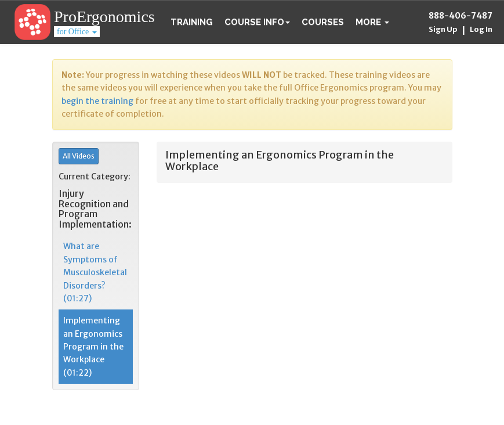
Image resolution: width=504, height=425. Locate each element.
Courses (323, 22)
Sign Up (443, 29)
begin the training (97, 101)
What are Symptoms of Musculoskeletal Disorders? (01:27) (95, 272)
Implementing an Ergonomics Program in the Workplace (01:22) (93, 347)
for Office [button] (77, 32)
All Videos (79, 156)
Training (192, 22)
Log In (481, 29)
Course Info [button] (257, 22)
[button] (372, 22)
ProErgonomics (104, 17)
